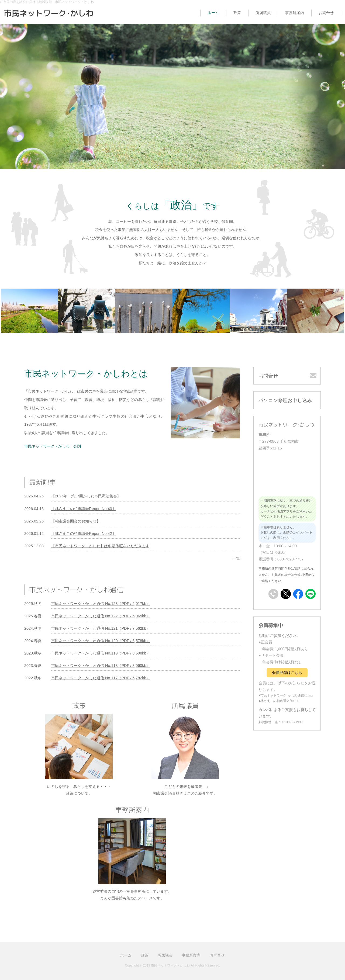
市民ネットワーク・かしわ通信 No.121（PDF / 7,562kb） (101, 628)
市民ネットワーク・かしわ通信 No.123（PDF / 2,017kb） (101, 604)
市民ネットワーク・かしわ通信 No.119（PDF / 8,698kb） (101, 653)
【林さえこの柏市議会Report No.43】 (84, 509)
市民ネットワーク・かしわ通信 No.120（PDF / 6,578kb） (101, 641)
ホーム (213, 13)
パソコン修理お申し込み (285, 400)
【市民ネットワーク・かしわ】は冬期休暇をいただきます (100, 546)
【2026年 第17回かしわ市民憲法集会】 (86, 496)
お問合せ (326, 13)
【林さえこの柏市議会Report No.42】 (84, 534)
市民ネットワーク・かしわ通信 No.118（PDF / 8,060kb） (101, 666)
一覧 (236, 558)
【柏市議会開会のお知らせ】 (76, 521)
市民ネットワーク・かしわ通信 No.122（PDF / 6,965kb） (101, 616)
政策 (237, 13)
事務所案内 (295, 13)
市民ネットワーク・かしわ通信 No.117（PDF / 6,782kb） (101, 678)
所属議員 (263, 13)
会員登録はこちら (287, 673)
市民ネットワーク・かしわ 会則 (53, 446)
